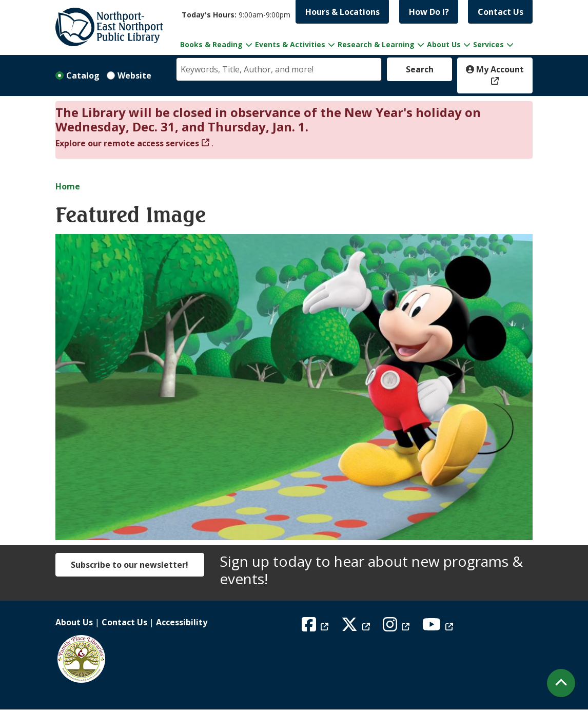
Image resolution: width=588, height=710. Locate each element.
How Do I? (429, 12)
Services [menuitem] (488, 44)
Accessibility (182, 622)
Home (68, 186)
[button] (236, 15)
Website (134, 75)
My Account (495, 69)
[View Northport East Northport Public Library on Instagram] (397, 627)
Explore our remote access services (127, 143)
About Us (74, 622)
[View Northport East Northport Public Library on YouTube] (439, 627)
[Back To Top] (561, 683)
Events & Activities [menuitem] (290, 44)
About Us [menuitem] (444, 44)
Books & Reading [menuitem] (211, 44)
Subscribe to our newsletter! (130, 565)
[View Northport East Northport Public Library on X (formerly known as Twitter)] (357, 627)
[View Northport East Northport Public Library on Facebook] (316, 627)
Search (420, 69)
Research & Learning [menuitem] (376, 44)
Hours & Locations (342, 12)
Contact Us (501, 12)
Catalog (83, 75)
